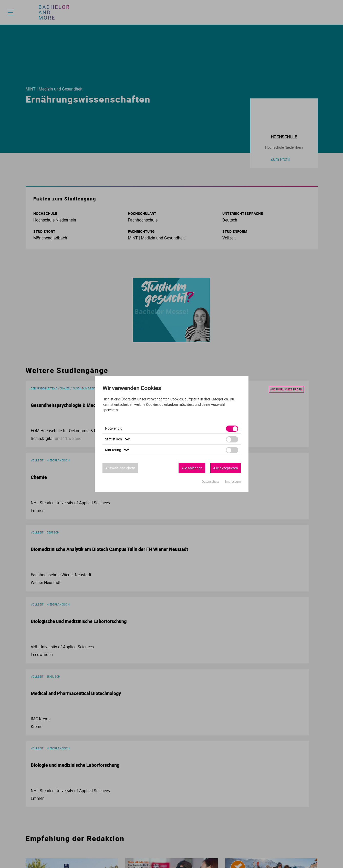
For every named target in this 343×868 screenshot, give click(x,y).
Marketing (118, 450)
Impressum (233, 481)
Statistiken (118, 439)
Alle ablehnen (192, 468)
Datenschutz (211, 481)
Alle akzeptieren (226, 468)
